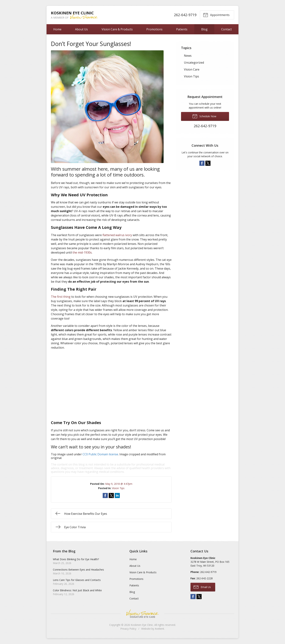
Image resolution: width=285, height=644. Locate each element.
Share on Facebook (105, 495)
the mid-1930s (82, 252)
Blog (204, 29)
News (188, 56)
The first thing (61, 297)
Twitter (208, 163)
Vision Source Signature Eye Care (142, 614)
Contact (226, 29)
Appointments (216, 15)
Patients (182, 29)
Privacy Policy (128, 629)
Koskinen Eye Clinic (142, 625)
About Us (81, 29)
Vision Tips (118, 488)
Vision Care (192, 69)
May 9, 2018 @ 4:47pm (119, 484)
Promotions (154, 29)
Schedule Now (204, 116)
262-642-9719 (185, 15)
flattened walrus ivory (117, 235)
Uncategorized (194, 63)
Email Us (202, 587)
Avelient (159, 629)
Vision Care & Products (117, 29)
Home (57, 29)
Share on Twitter (111, 495)
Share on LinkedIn (117, 495)
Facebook (202, 163)
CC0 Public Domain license (100, 454)
